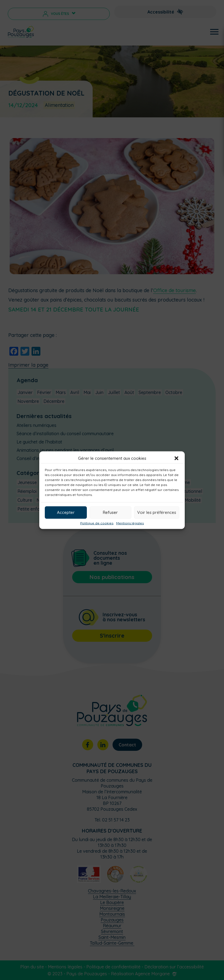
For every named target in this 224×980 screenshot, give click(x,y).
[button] (176, 458)
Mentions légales (130, 523)
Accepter (66, 512)
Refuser (110, 512)
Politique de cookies (97, 523)
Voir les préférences (157, 512)
